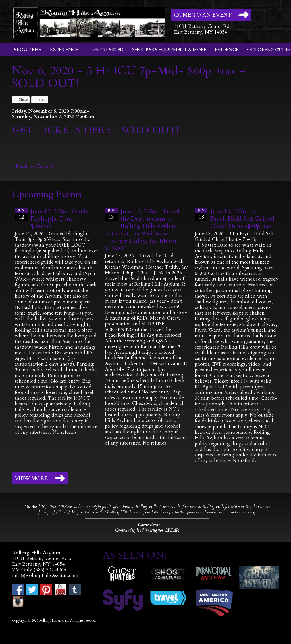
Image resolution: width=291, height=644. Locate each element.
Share (21, 100)
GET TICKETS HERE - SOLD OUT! (95, 130)
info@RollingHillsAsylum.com (45, 575)
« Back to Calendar (35, 166)
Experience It (67, 50)
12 (21, 214)
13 (111, 214)
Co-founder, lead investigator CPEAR (147, 530)
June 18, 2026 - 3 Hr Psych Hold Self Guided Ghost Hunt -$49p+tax (242, 219)
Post (39, 100)
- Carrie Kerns (147, 525)
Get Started (108, 50)
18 (201, 214)
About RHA (27, 50)
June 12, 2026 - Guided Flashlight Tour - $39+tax (61, 219)
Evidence (227, 50)
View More (31, 479)
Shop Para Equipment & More (169, 50)
